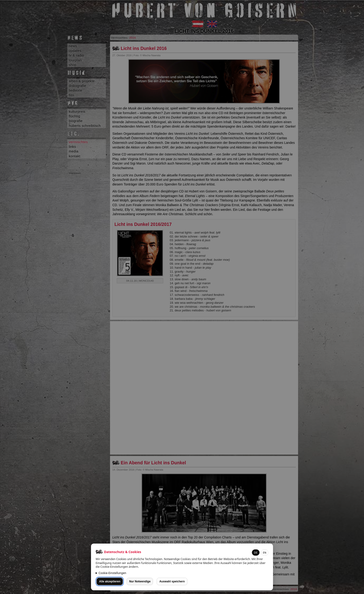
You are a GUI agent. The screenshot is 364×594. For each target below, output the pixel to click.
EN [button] (265, 553)
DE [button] (256, 553)
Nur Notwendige (140, 581)
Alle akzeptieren (110, 581)
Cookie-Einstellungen (112, 573)
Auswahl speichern (172, 581)
